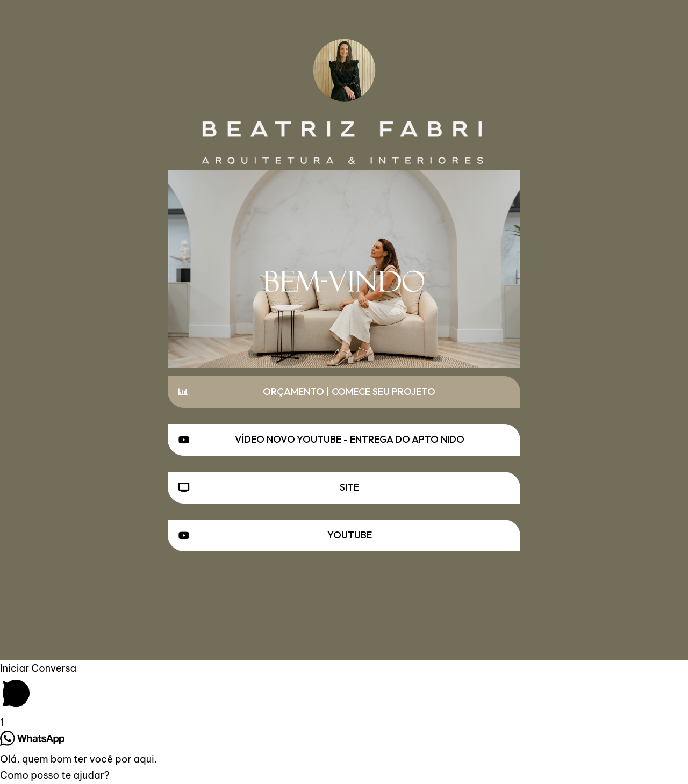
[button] (344, 392)
